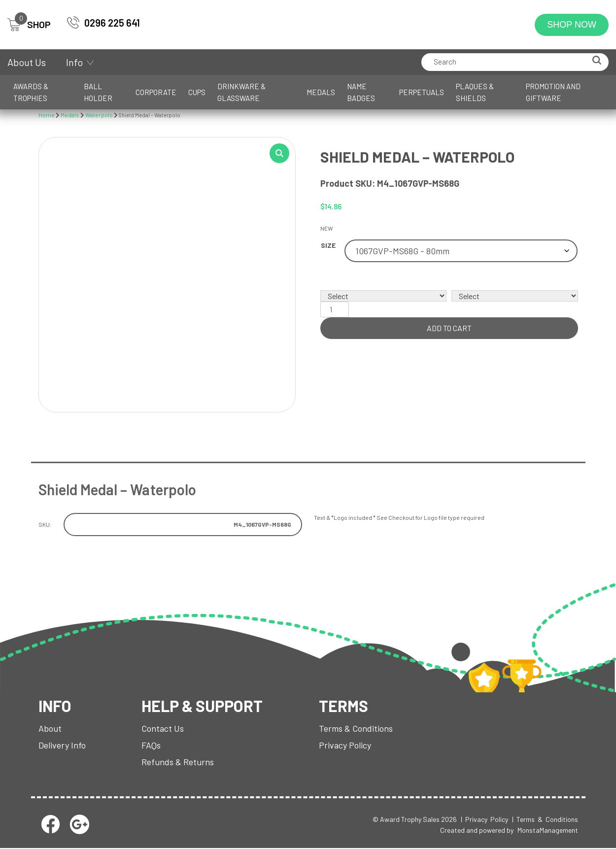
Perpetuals (422, 92)
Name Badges (361, 92)
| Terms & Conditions (545, 820)
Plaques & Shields (475, 92)
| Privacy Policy (484, 820)
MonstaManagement (548, 831)
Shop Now (572, 25)
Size (328, 245)
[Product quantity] (335, 309)
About (50, 729)
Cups (197, 92)
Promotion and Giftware (553, 92)
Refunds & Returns (178, 762)
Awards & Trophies (31, 92)
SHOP (29, 25)
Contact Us (163, 729)
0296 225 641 (112, 23)
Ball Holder (98, 92)
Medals (321, 92)
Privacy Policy (345, 746)
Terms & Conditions (356, 729)
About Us (27, 62)
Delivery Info (62, 746)
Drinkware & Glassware (241, 92)
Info (74, 62)
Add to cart (449, 328)
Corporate (156, 92)
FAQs (151, 746)
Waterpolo (99, 115)
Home (47, 115)
